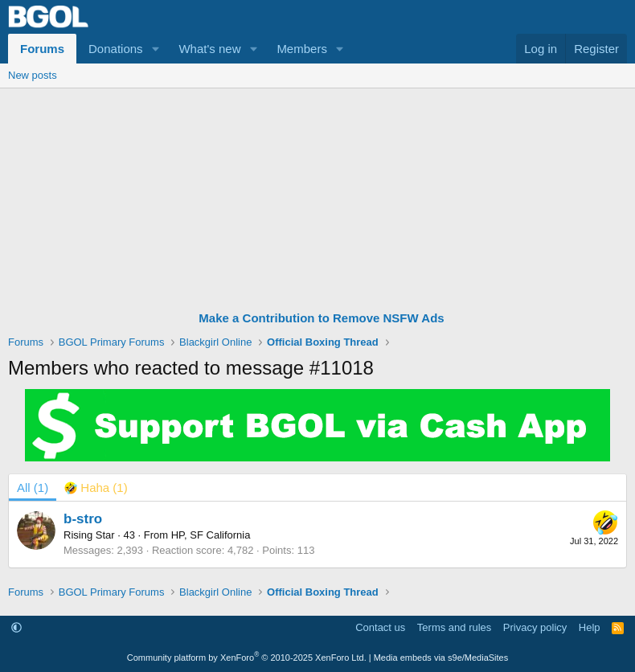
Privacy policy (535, 627)
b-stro (83, 519)
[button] (155, 49)
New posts (33, 75)
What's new (209, 49)
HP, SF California (211, 535)
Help (590, 627)
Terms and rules (454, 627)
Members (302, 49)
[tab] (96, 488)
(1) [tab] (33, 488)
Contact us (380, 627)
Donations (116, 49)
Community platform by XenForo (247, 658)
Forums (42, 49)
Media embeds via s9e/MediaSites (441, 658)
